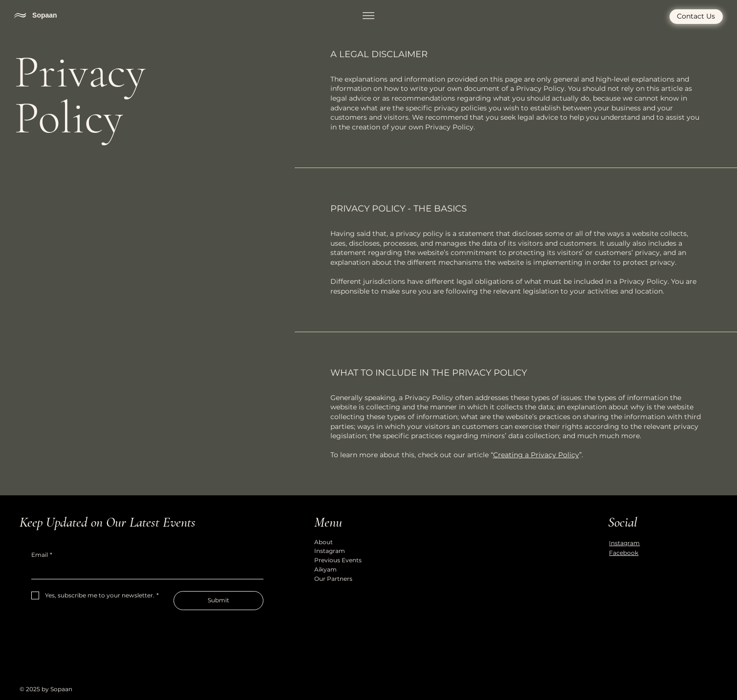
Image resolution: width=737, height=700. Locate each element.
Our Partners (333, 579)
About (324, 542)
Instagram (330, 551)
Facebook (624, 553)
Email (42, 555)
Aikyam (325, 569)
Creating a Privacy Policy (536, 455)
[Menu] (368, 16)
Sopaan (45, 16)
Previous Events (338, 560)
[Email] (144, 571)
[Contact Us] (696, 18)
